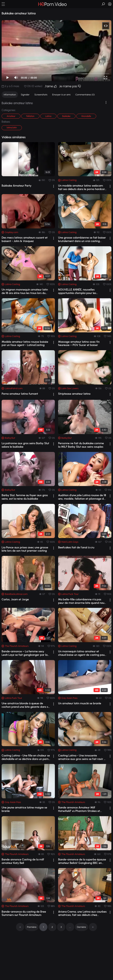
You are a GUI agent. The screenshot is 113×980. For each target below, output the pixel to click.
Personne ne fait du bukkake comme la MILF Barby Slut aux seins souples (81, 445)
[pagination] (20, 927)
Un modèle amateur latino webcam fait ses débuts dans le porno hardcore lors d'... (82, 188)
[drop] (54, 186)
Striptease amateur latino (74, 394)
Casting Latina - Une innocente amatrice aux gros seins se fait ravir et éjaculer (82, 757)
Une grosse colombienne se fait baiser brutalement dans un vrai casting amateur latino (82, 240)
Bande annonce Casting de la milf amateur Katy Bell (23, 861)
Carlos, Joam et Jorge (15, 600)
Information (10, 95)
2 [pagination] (52, 927)
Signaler (25, 95)
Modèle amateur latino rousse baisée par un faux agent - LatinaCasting (25, 344)
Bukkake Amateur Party (17, 186)
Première (32, 927)
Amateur (11, 116)
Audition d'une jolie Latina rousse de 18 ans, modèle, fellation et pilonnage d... (82, 497)
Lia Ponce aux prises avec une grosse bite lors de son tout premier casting (25, 549)
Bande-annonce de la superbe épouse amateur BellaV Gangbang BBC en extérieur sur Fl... (82, 861)
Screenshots (41, 95)
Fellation (30, 116)
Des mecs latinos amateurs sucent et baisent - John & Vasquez (25, 239)
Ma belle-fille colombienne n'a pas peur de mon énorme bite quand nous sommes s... (82, 601)
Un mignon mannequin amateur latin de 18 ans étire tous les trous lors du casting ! (25, 292)
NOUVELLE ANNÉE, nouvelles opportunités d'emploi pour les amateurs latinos (77, 292)
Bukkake (66, 116)
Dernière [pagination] (82, 927)
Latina (48, 116)
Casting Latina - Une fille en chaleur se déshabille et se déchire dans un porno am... (26, 757)
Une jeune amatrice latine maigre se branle (24, 809)
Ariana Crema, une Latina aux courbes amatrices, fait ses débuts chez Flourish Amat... (82, 914)
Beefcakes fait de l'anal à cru (76, 548)
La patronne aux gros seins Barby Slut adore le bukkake (25, 445)
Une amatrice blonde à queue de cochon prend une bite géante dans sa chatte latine (26, 705)
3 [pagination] (61, 927)
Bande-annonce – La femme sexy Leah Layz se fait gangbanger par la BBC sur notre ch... (25, 653)
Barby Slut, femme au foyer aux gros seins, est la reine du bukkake (25, 497)
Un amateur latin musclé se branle (80, 703)
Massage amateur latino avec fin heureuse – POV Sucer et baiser (79, 344)
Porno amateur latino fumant (20, 394)
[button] (3, 4)
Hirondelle (86, 116)
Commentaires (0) (85, 95)
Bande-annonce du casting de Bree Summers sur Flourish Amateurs (24, 914)
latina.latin (12, 128)
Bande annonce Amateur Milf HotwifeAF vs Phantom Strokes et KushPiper (79, 809)
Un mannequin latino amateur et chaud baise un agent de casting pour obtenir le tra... (82, 653)
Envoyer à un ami (61, 95)
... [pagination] (70, 927)
